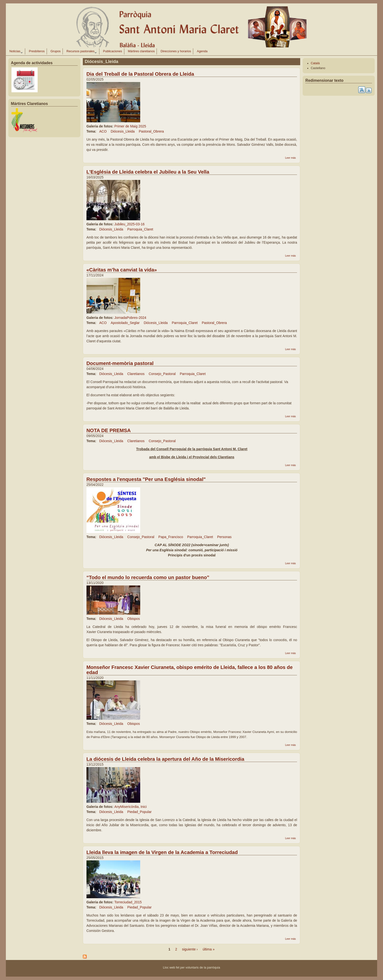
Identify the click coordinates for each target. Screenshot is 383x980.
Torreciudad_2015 (128, 902)
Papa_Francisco (171, 537)
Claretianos (136, 374)
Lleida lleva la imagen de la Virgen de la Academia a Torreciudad (162, 852)
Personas (224, 537)
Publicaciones (113, 51)
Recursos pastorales (81, 52)
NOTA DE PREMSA (109, 430)
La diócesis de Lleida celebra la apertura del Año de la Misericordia (165, 759)
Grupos (56, 51)
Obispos (133, 619)
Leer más (290, 158)
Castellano (318, 68)
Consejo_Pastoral (162, 374)
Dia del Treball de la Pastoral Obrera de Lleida (140, 74)
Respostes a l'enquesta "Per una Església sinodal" (146, 479)
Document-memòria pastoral (120, 363)
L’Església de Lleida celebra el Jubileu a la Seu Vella (148, 172)
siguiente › (190, 949)
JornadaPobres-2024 (130, 318)
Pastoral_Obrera (151, 131)
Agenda (202, 51)
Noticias (15, 52)
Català (315, 63)
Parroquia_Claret (140, 229)
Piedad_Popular (139, 812)
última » (208, 949)
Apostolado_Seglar (125, 323)
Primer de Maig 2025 (130, 126)
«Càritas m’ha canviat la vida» (122, 270)
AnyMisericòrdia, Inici (130, 807)
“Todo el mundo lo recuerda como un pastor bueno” (148, 577)
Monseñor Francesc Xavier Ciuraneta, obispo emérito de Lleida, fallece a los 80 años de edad (190, 670)
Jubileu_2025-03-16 (129, 224)
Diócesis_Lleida (123, 131)
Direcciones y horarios (176, 51)
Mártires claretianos (141, 51)
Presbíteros (37, 51)
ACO (103, 131)
